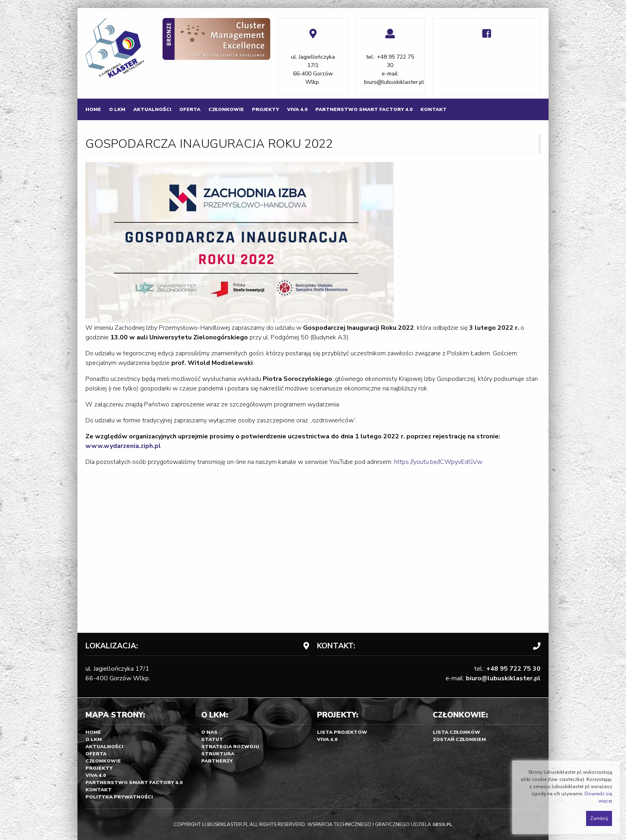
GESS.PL (442, 824)
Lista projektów (342, 732)
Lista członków (457, 732)
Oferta (190, 109)
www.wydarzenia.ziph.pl (123, 446)
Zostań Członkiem (459, 739)
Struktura (218, 754)
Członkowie (226, 109)
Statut (212, 739)
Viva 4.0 (297, 109)
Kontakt (434, 109)
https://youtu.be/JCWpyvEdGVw (438, 462)
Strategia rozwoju (230, 747)
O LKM (117, 109)
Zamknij (599, 818)
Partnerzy (217, 761)
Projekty (265, 109)
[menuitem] (93, 109)
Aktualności (152, 109)
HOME (93, 109)
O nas (209, 732)
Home (93, 732)
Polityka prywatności (119, 797)
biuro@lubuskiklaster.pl (394, 82)
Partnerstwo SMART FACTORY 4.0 (364, 109)
